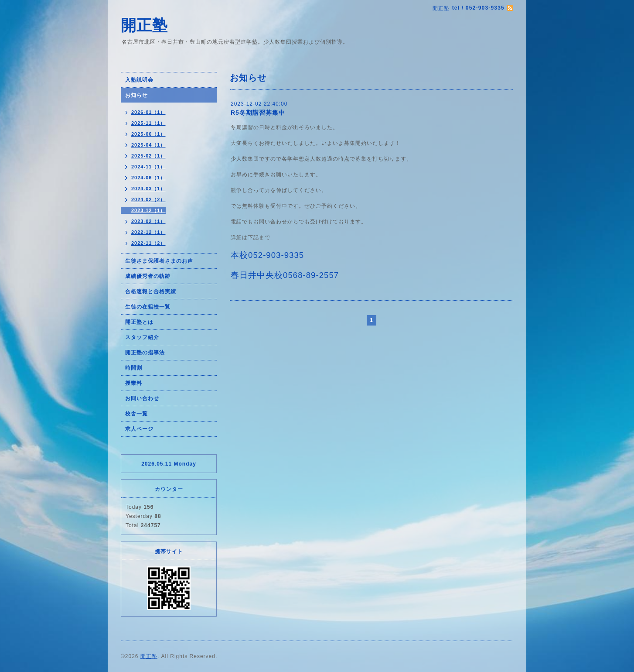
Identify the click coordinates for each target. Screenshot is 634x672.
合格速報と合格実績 (151, 291)
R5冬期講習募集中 (258, 113)
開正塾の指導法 (145, 353)
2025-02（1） (148, 156)
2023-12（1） (148, 210)
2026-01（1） (148, 112)
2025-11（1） (148, 123)
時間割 (134, 368)
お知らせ (136, 95)
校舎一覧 (136, 414)
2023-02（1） (148, 221)
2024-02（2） (148, 199)
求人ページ (139, 429)
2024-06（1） (148, 178)
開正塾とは (139, 322)
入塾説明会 (139, 80)
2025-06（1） (148, 134)
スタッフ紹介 (142, 337)
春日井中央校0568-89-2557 (285, 275)
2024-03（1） (148, 189)
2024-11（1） (148, 167)
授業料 (134, 383)
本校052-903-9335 (267, 255)
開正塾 (144, 25)
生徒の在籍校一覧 (148, 307)
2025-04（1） (148, 145)
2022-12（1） (148, 232)
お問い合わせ (142, 398)
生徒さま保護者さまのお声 (159, 261)
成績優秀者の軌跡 (148, 276)
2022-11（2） (148, 243)
